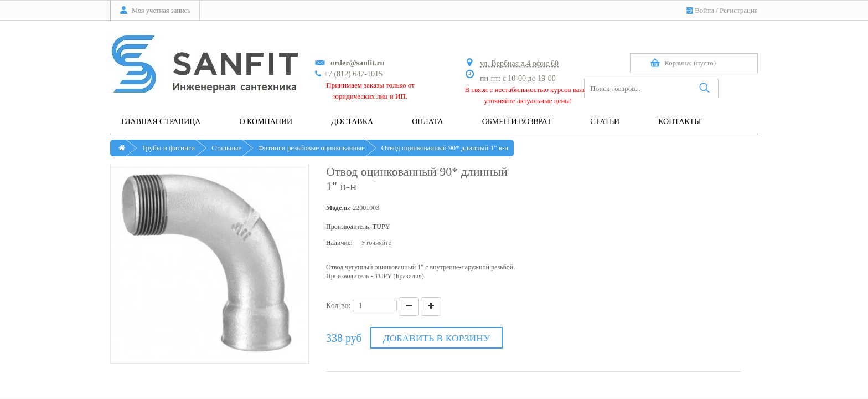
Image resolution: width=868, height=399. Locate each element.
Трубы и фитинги (168, 148)
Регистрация (739, 10)
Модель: (339, 208)
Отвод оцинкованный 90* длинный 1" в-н (445, 148)
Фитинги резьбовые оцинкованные (311, 148)
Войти (704, 10)
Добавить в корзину (436, 338)
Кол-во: (339, 306)
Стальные (226, 148)
